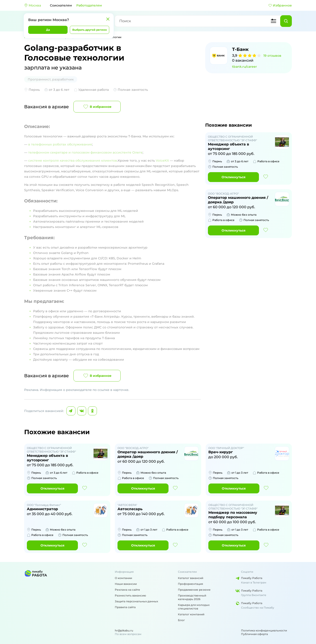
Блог (181, 620)
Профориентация (190, 584)
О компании (123, 578)
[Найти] (286, 21)
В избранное (97, 107)
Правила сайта (125, 607)
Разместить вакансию (130, 595)
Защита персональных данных (136, 601)
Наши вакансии (126, 584)
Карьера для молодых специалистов (194, 607)
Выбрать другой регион (90, 30)
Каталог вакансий (191, 578)
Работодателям (89, 5)
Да (48, 30)
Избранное (280, 5)
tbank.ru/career (244, 67)
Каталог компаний (191, 614)
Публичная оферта (254, 634)
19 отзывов (272, 56)
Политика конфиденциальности (264, 630)
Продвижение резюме (194, 590)
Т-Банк (240, 49)
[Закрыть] (108, 19)
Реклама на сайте (127, 590)
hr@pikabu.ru (124, 630)
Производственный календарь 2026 (192, 597)
